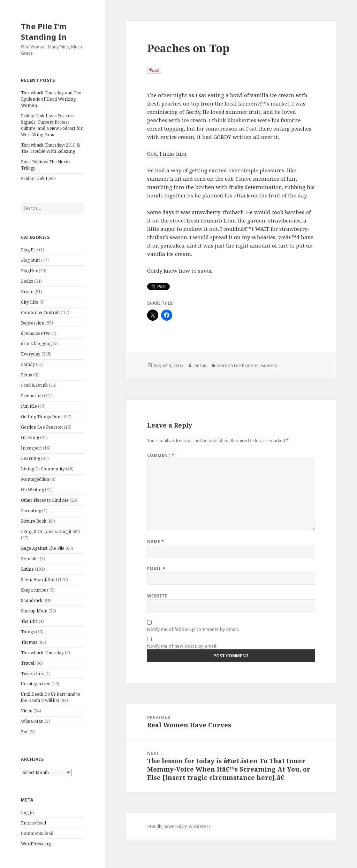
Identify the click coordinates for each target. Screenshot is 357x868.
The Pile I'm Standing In (44, 31)
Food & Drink (34, 385)
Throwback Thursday (42, 653)
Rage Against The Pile (43, 548)
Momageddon (35, 479)
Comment (161, 455)
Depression (33, 323)
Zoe (25, 732)
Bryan (27, 292)
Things (28, 632)
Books (27, 281)
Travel (28, 663)
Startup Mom (34, 611)
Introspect (31, 448)
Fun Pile (29, 406)
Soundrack (32, 600)
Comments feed (37, 833)
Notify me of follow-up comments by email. (193, 629)
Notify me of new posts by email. (182, 646)
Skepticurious (35, 590)
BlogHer (29, 271)
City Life (30, 302)
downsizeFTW (36, 333)
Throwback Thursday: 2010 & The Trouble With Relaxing (50, 148)
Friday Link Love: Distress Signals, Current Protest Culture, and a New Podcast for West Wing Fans (52, 125)
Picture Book (34, 521)
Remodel (30, 559)
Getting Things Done (42, 417)
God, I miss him (167, 154)
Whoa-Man (32, 721)
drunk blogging (36, 343)
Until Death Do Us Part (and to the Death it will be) (51, 697)
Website (157, 596)
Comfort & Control (40, 312)
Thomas (29, 642)
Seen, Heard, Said (39, 580)
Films (26, 375)
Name (156, 542)
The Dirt (29, 621)
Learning (31, 458)
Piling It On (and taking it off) (50, 531)
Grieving (30, 437)
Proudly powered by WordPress (179, 826)
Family (28, 364)
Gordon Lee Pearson (42, 427)
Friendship (32, 396)
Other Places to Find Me (45, 500)
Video (27, 711)
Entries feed (33, 823)
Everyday (31, 354)
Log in (27, 812)
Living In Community (43, 469)
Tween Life (33, 674)
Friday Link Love (38, 178)
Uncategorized (36, 684)
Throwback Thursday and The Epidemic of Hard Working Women (51, 99)
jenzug (200, 365)
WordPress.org (36, 844)
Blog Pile (29, 250)
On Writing (32, 490)
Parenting (31, 511)
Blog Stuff (31, 260)
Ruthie (27, 569)
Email (156, 569)
